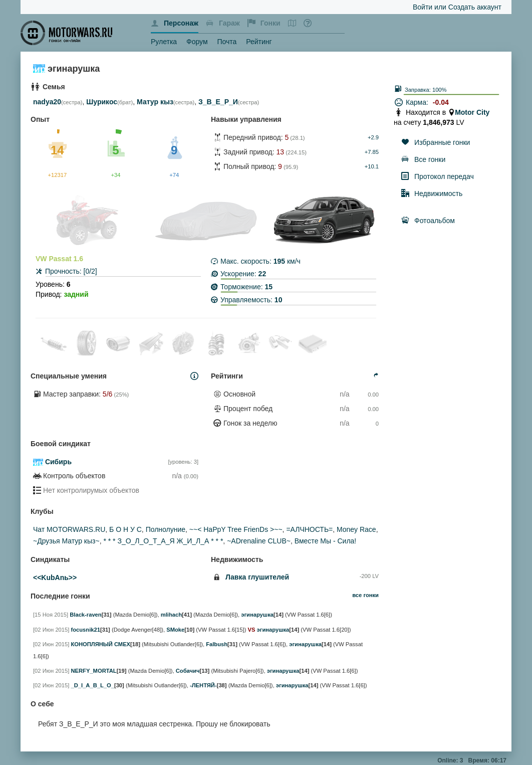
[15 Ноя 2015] (51, 615)
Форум (197, 42)
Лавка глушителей (257, 577)
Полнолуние (166, 529)
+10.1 (372, 166)
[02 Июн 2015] (51, 630)
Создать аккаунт (475, 7)
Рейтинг (259, 42)
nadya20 (47, 102)
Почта (227, 42)
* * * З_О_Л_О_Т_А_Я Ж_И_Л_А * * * (163, 541)
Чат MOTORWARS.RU (69, 529)
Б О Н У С (125, 529)
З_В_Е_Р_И (218, 102)
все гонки (365, 595)
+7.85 (372, 152)
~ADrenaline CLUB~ (259, 541)
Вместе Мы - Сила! (325, 541)
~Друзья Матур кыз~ (66, 541)
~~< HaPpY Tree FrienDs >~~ (236, 529)
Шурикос (102, 102)
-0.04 (441, 102)
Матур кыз (155, 102)
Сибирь (58, 462)
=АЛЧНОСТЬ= (309, 529)
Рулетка (164, 42)
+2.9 (373, 137)
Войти (423, 7)
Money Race (356, 529)
